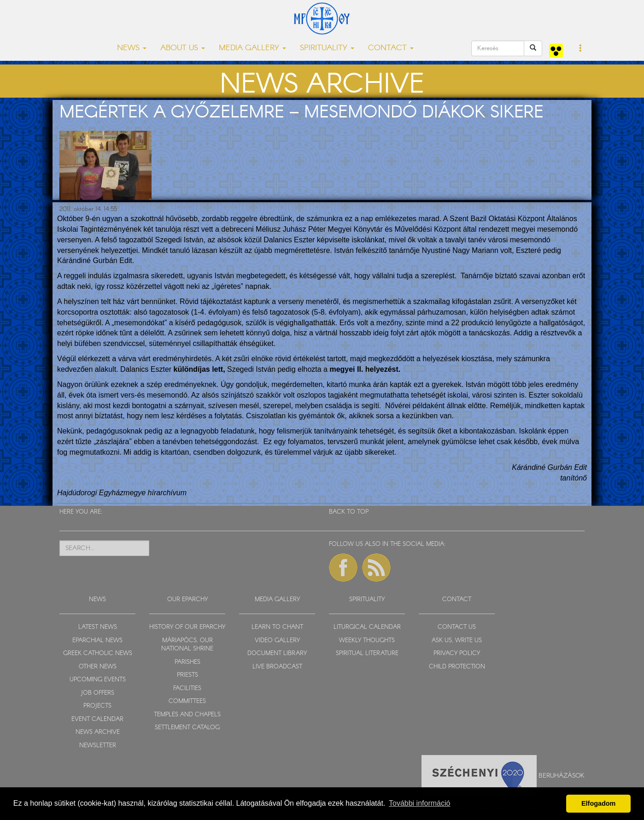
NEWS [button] (132, 48)
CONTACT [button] (391, 48)
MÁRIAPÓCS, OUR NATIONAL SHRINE (187, 645)
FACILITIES (187, 688)
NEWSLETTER (98, 746)
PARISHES (187, 662)
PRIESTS (187, 675)
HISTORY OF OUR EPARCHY (187, 627)
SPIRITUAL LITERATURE (367, 653)
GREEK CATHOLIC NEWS (98, 653)
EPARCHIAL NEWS (97, 641)
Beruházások (562, 775)
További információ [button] (419, 803)
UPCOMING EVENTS (98, 680)
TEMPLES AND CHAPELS (187, 715)
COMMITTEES (187, 701)
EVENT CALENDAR (97, 719)
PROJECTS (97, 706)
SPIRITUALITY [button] (327, 48)
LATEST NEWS (98, 627)
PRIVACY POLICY (457, 653)
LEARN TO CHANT (277, 627)
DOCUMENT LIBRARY (277, 653)
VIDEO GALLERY (277, 641)
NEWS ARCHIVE (98, 732)
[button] (581, 49)
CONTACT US (457, 627)
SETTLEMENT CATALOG (187, 728)
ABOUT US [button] (183, 48)
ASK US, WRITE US (457, 641)
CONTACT (457, 600)
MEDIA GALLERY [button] (252, 48)
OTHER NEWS (98, 667)
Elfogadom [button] (598, 803)
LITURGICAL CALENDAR (367, 627)
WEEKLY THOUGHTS (367, 641)
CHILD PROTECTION (457, 667)
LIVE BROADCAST (277, 667)
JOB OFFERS (97, 693)
